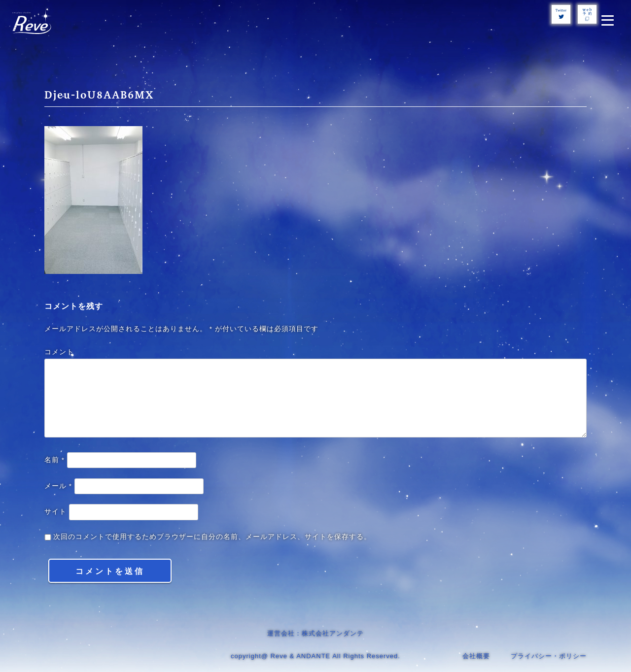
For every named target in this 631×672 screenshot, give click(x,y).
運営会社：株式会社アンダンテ (315, 633)
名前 (54, 460)
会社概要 (476, 656)
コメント (59, 352)
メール (58, 486)
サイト (55, 512)
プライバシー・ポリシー (549, 656)
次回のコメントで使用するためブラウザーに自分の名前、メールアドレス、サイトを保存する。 (212, 537)
